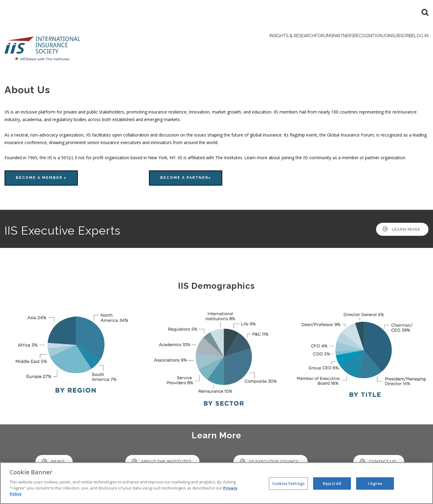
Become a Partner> (186, 180)
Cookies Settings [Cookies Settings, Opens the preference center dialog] (288, 483)
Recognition (335, 45)
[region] (216, 483)
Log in (417, 45)
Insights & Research (229, 45)
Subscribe (389, 45)
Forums (271, 45)
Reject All (332, 483)
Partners (300, 45)
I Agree (375, 483)
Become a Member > (41, 180)
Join (364, 45)
